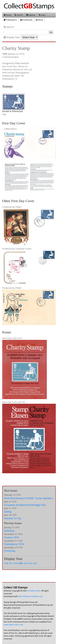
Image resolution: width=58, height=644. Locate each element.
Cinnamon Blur (34, 591)
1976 (16, 563)
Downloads (26, 20)
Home (8, 15)
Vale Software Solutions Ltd (30, 596)
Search (19, 15)
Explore (31, 15)
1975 (20, 563)
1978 (6, 563)
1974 (25, 563)
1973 (30, 563)
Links (42, 15)
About (39, 20)
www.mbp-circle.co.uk (13, 625)
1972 (35, 563)
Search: (9, 27)
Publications (10, 20)
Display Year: (12, 37)
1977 (11, 563)
